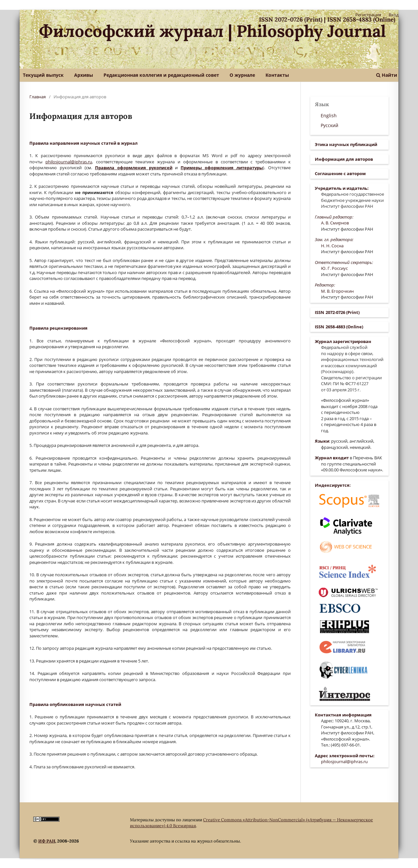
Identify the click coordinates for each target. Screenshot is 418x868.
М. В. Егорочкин (337, 291)
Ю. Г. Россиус (334, 268)
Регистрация (368, 15)
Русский (330, 125)
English (329, 115)
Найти (387, 75)
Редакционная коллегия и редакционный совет (161, 75)
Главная (38, 97)
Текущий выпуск (43, 75)
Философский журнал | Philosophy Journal (212, 31)
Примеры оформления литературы (222, 168)
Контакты (277, 75)
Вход (394, 15)
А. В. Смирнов (335, 223)
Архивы (84, 75)
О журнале (242, 75)
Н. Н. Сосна (332, 246)
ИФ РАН (47, 841)
